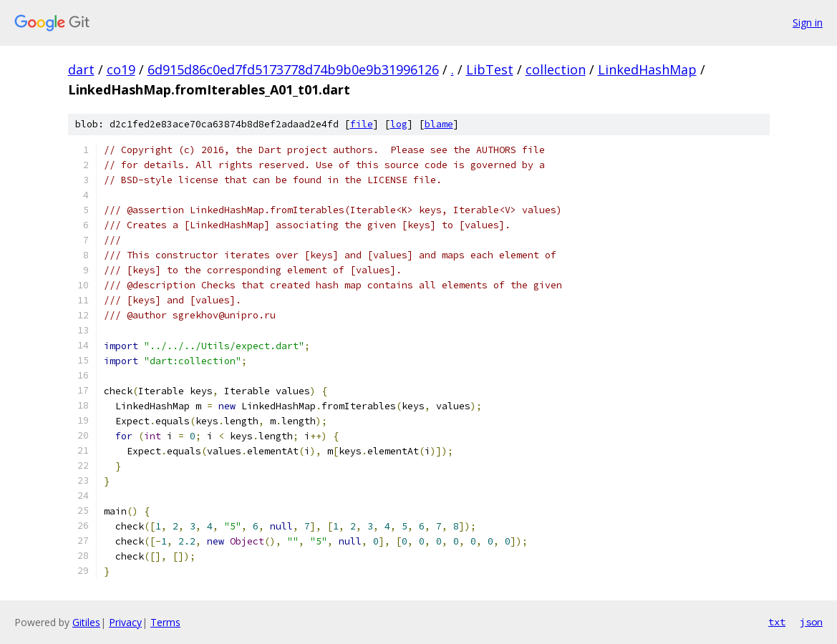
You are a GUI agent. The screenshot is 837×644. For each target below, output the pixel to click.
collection (556, 69)
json (811, 622)
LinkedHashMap (647, 69)
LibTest (490, 69)
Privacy (125, 622)
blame (439, 124)
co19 (121, 69)
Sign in (808, 23)
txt (777, 622)
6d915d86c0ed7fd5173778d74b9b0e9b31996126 (293, 69)
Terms (165, 622)
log (399, 124)
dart (81, 69)
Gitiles (86, 622)
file (362, 124)
